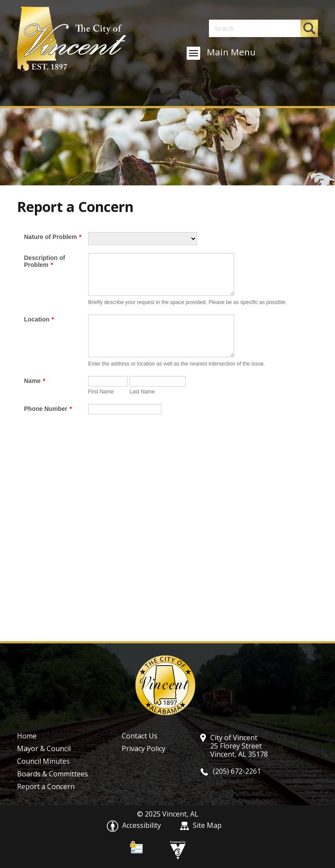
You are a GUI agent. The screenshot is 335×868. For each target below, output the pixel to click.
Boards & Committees (53, 774)
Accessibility (135, 825)
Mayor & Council (44, 748)
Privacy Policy (144, 748)
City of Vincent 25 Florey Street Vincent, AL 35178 (239, 746)
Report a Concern (46, 786)
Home (27, 736)
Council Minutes (43, 761)
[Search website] (250, 28)
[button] (309, 28)
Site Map (201, 825)
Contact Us (140, 736)
